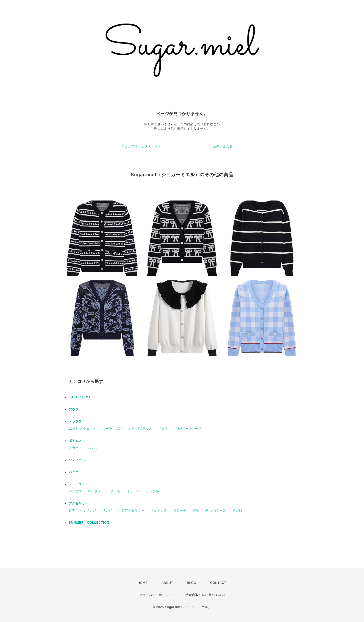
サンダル (152, 491)
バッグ (74, 472)
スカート (75, 448)
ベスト (163, 429)
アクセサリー (79, 503)
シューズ (75, 484)
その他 (237, 510)
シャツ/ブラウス (140, 429)
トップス (75, 421)
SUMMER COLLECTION (89, 523)
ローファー (96, 491)
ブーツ (116, 491)
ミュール (133, 491)
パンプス (75, 491)
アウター (75, 409)
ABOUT (167, 583)
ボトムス (75, 441)
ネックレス (159, 510)
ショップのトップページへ (141, 146)
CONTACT (218, 583)
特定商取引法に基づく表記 (205, 595)
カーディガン (112, 429)
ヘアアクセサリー (131, 510)
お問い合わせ (223, 146)
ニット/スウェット (82, 429)
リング (107, 510)
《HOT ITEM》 (80, 397)
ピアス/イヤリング (82, 510)
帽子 (196, 510)
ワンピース (77, 460)
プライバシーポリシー (155, 595)
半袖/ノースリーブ (188, 429)
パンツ (93, 448)
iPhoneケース (216, 510)
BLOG (192, 583)
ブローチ (180, 510)
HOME (143, 583)
